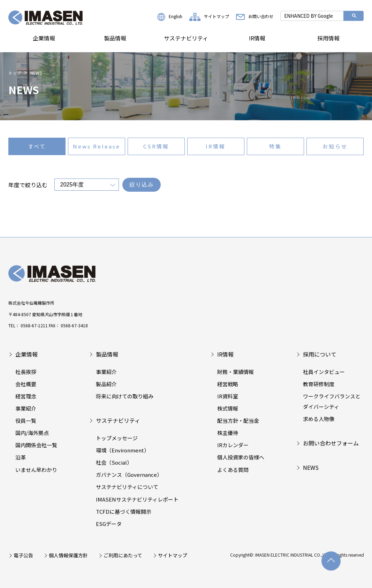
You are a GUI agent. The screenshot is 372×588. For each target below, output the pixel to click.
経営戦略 (228, 384)
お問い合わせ (255, 16)
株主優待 (228, 433)
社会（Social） (114, 462)
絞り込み (142, 185)
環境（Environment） (123, 450)
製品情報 (115, 38)
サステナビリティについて (127, 487)
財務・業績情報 (236, 372)
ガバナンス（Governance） (129, 475)
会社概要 (26, 384)
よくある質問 (233, 470)
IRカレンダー (233, 445)
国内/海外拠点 (32, 433)
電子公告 (23, 555)
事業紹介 (26, 408)
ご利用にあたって (123, 555)
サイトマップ (209, 16)
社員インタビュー (324, 372)
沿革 (21, 457)
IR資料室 (228, 396)
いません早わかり (36, 470)
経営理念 (26, 396)
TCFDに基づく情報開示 (124, 511)
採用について (320, 354)
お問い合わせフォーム (331, 443)
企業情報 (44, 38)
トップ (15, 73)
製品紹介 (106, 384)
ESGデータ (109, 524)
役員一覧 (26, 421)
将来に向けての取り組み (125, 396)
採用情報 (328, 38)
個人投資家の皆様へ (241, 457)
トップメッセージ (117, 438)
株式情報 (228, 408)
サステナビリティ (186, 38)
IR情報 (257, 38)
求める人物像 (319, 419)
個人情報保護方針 (68, 555)
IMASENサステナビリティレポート (137, 499)
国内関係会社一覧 (36, 445)
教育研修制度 (319, 384)
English (170, 16)
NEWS (311, 467)
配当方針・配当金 (238, 421)
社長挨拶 (26, 372)
